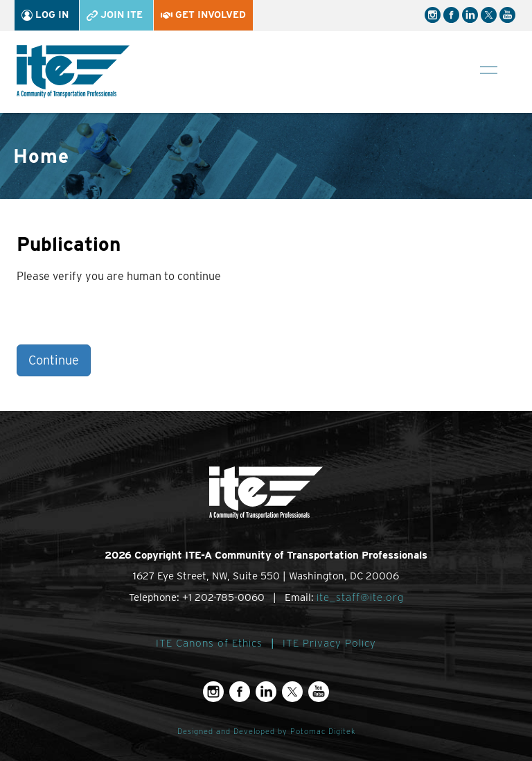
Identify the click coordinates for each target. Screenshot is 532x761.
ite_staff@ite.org (360, 597)
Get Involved (203, 15)
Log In (45, 15)
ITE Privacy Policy (329, 643)
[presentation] (122, 317)
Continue (54, 360)
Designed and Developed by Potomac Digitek (266, 732)
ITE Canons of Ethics (209, 643)
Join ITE (115, 15)
